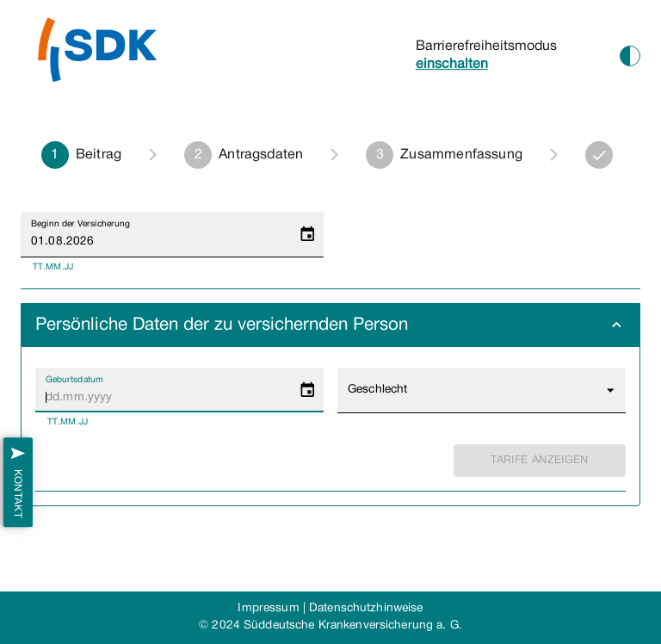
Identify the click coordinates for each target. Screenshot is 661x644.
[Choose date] (308, 390)
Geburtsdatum (74, 380)
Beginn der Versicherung (80, 224)
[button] (330, 325)
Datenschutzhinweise (366, 608)
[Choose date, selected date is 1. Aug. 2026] (308, 235)
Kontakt (18, 483)
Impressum (268, 608)
